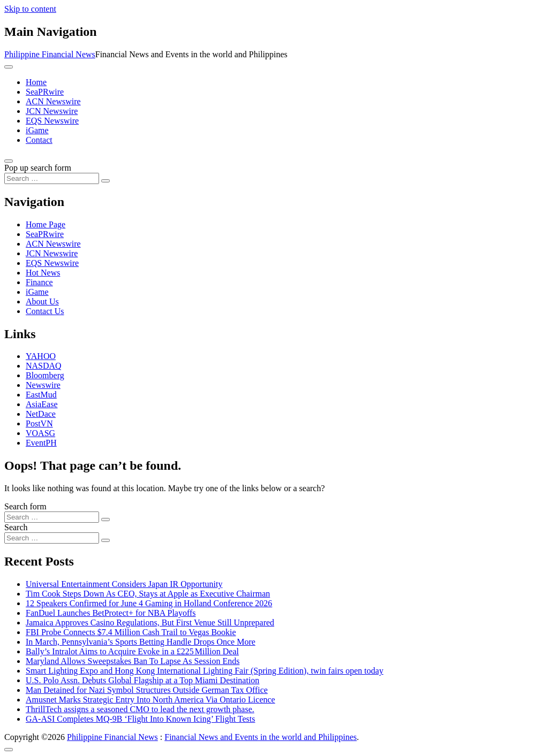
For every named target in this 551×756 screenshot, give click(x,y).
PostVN (39, 423)
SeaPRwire (45, 92)
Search (16, 527)
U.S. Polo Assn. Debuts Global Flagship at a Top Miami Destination (142, 680)
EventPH (41, 443)
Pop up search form (38, 168)
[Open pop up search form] (9, 161)
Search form (25, 506)
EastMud (41, 395)
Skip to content (30, 9)
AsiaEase (42, 404)
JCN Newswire (52, 111)
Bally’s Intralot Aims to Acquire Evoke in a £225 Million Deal (132, 651)
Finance (39, 282)
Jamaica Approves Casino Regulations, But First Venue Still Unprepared (150, 623)
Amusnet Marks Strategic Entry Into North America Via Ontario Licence (150, 700)
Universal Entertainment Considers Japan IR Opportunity (124, 584)
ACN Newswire (53, 101)
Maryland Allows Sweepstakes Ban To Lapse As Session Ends (133, 661)
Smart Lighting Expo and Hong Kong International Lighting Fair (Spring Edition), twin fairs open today (205, 671)
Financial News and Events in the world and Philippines (261, 737)
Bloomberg (45, 375)
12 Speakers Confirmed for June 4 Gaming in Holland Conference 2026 (149, 603)
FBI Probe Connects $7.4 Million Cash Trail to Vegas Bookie (131, 632)
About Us (42, 301)
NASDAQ (44, 366)
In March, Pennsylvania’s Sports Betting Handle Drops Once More (141, 642)
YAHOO (41, 356)
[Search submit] (105, 181)
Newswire (43, 385)
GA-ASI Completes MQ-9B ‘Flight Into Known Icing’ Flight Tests (141, 719)
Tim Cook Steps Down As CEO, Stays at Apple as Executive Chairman (148, 594)
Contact (39, 140)
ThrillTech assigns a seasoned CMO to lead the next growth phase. (140, 709)
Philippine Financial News (50, 54)
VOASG (40, 433)
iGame (37, 130)
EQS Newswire (52, 121)
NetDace (41, 414)
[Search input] (52, 178)
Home (36, 82)
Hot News (43, 273)
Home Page (46, 224)
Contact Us (45, 311)
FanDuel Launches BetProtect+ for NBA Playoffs (111, 613)
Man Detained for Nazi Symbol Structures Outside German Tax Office (147, 690)
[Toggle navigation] (9, 67)
